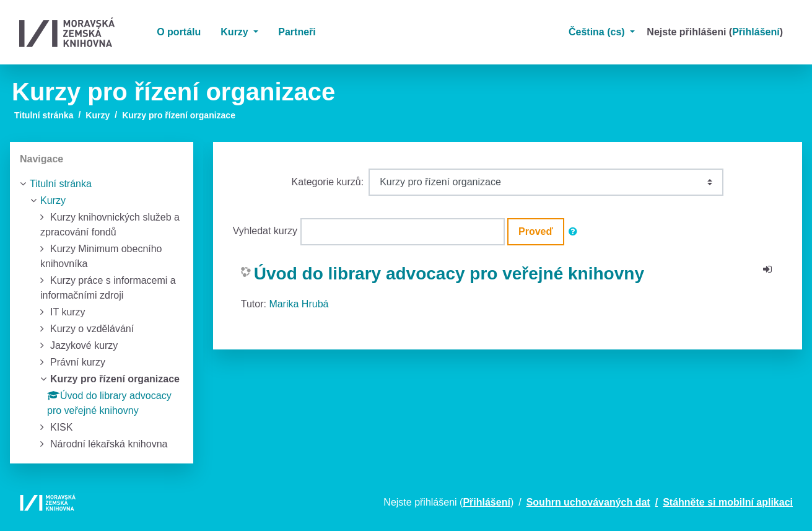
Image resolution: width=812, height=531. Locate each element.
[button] (575, 232)
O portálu (179, 32)
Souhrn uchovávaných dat (588, 502)
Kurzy (236, 32)
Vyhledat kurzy (265, 231)
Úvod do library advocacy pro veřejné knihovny (449, 274)
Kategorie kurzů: (328, 182)
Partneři (297, 32)
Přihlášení (756, 32)
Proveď (536, 231)
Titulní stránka (44, 115)
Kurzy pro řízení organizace (179, 115)
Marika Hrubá (299, 304)
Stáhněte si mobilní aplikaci (728, 502)
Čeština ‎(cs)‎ (598, 32)
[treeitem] (102, 184)
